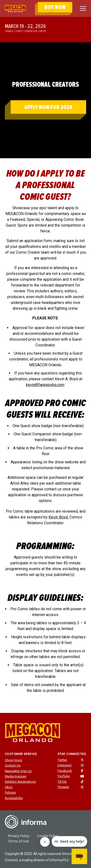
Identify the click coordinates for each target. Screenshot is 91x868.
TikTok (62, 782)
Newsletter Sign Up (18, 771)
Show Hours (13, 760)
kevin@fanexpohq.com (45, 385)
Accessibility (14, 798)
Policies (10, 793)
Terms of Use (18, 841)
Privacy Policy (19, 836)
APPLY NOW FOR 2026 (48, 107)
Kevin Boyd (58, 517)
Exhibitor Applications (20, 782)
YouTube (64, 776)
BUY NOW (55, 7)
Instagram (65, 765)
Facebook (65, 771)
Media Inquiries (16, 776)
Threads (63, 787)
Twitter (62, 760)
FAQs (9, 787)
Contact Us (13, 765)
